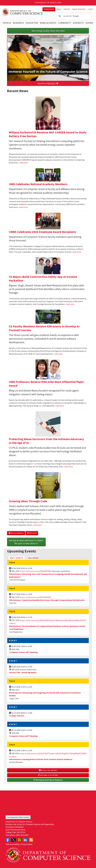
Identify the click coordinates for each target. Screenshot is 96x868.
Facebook (8, 840)
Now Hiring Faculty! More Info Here (48, 31)
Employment (49, 9)
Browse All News (16, 533)
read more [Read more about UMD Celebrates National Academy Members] (23, 207)
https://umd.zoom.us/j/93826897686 (35, 571)
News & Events (48, 23)
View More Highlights (48, 83)
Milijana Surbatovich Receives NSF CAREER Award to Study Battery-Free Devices (48, 134)
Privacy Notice (27, 844)
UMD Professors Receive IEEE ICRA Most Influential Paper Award (46, 384)
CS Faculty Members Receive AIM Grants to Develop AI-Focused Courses (45, 328)
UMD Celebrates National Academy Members (38, 184)
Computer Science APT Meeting (23, 652)
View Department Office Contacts (18, 817)
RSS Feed (32, 533)
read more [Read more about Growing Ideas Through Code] (37, 525)
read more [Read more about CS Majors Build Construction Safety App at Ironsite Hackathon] (70, 304)
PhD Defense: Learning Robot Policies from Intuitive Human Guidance (41, 759)
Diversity (78, 23)
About (59, 9)
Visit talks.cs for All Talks (48, 775)
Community (65, 23)
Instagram (19, 840)
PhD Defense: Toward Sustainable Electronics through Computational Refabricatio (47, 600)
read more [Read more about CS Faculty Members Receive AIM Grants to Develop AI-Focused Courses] (58, 354)
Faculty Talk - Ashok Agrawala (23, 672)
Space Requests (79, 9)
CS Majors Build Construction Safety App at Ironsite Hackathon (43, 279)
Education (32, 23)
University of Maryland (48, 3)
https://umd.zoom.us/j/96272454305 (35, 597)
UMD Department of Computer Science (22, 12)
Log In (90, 9)
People (7, 23)
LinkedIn (25, 840)
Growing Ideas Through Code (28, 501)
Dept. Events (17, 558)
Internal (67, 9)
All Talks (33, 558)
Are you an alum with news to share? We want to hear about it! (26, 542)
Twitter (13, 840)
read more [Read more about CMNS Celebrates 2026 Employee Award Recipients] (77, 252)
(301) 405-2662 (22, 835)
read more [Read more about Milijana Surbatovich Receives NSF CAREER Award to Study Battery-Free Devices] (24, 163)
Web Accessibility (13, 844)
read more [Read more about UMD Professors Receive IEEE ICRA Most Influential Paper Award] (60, 406)
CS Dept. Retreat (17, 716)
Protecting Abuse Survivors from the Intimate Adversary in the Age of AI (46, 441)
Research (18, 23)
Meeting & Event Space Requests (48, 780)
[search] (73, 16)
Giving (89, 23)
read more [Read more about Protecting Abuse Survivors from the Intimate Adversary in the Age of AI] (68, 467)
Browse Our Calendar (48, 770)
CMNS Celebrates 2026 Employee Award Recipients (42, 232)
